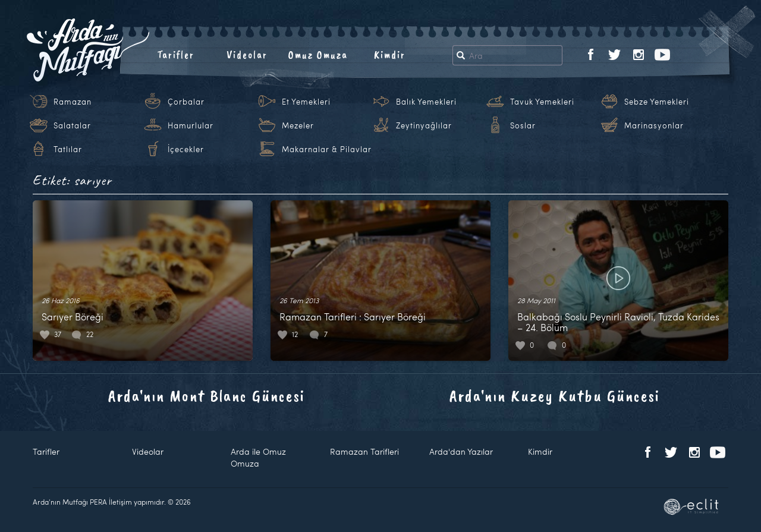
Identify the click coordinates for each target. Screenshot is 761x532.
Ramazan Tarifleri (364, 451)
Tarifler (176, 55)
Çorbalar (186, 102)
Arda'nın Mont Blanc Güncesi (207, 396)
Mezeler (298, 125)
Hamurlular (191, 125)
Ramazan (73, 102)
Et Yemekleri (306, 102)
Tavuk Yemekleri (542, 102)
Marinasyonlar (654, 125)
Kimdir (390, 55)
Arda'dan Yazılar (461, 451)
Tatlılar (68, 149)
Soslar (523, 125)
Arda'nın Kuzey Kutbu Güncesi (555, 396)
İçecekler (186, 149)
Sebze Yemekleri (657, 102)
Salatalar (72, 125)
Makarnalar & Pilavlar (327, 149)
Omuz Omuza (318, 55)
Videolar (247, 55)
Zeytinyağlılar (424, 125)
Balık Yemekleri (426, 102)
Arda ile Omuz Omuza (258, 457)
